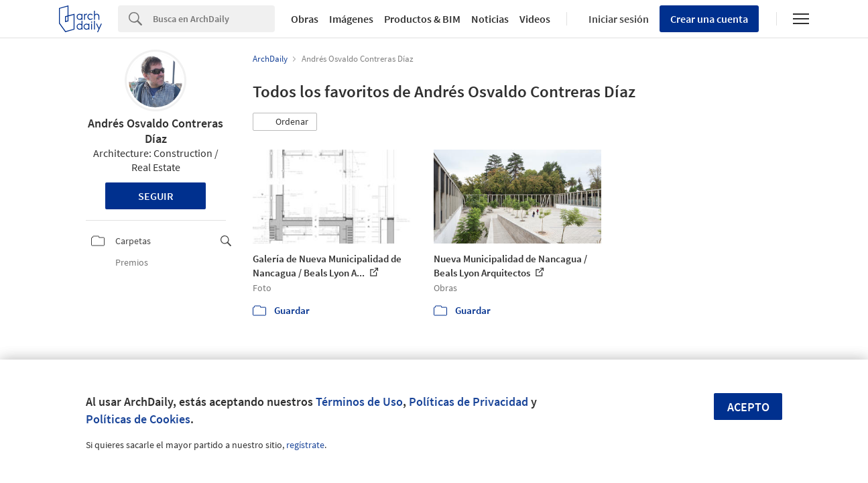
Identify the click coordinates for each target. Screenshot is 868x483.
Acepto (748, 407)
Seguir (156, 196)
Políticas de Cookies (138, 419)
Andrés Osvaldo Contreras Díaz (156, 131)
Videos (535, 19)
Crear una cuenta (709, 19)
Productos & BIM (422, 19)
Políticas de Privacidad (469, 401)
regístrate (305, 445)
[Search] (214, 19)
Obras (305, 19)
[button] (285, 122)
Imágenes (351, 19)
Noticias (490, 19)
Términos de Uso (359, 401)
